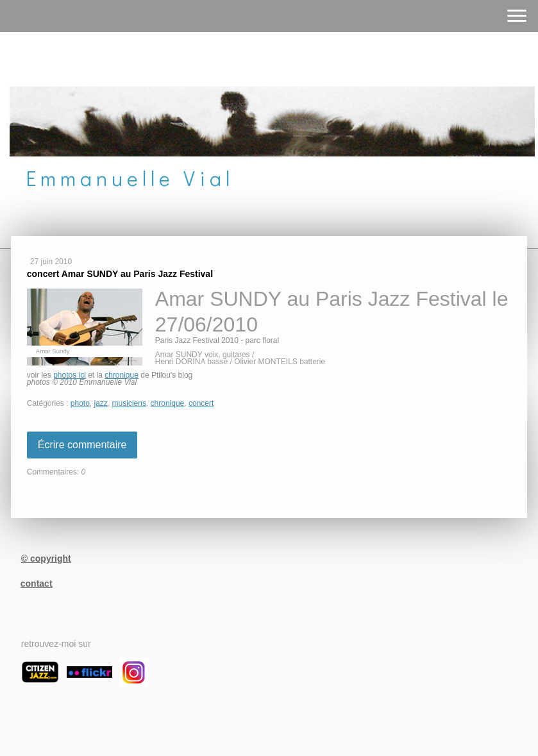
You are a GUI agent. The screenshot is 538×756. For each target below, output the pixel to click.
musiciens (129, 403)
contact (37, 584)
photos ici (70, 375)
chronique (122, 375)
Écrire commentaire (82, 445)
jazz (101, 403)
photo (80, 403)
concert (201, 403)
